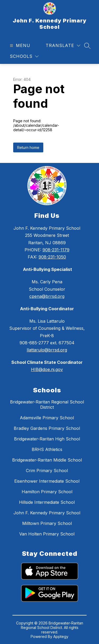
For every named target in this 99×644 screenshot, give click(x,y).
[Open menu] (19, 46)
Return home (28, 147)
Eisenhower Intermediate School (47, 481)
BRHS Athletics (47, 449)
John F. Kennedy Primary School (47, 513)
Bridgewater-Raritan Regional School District (47, 405)
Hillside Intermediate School (47, 502)
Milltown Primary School (47, 523)
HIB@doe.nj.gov (47, 369)
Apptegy (61, 636)
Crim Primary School (47, 471)
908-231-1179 (56, 250)
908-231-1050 (52, 257)
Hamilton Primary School (47, 492)
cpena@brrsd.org (47, 296)
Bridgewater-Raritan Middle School (47, 460)
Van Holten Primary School (47, 534)
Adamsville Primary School (47, 418)
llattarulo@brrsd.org (47, 350)
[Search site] (87, 46)
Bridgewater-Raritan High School (47, 439)
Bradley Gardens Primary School (47, 428)
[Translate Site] (63, 46)
